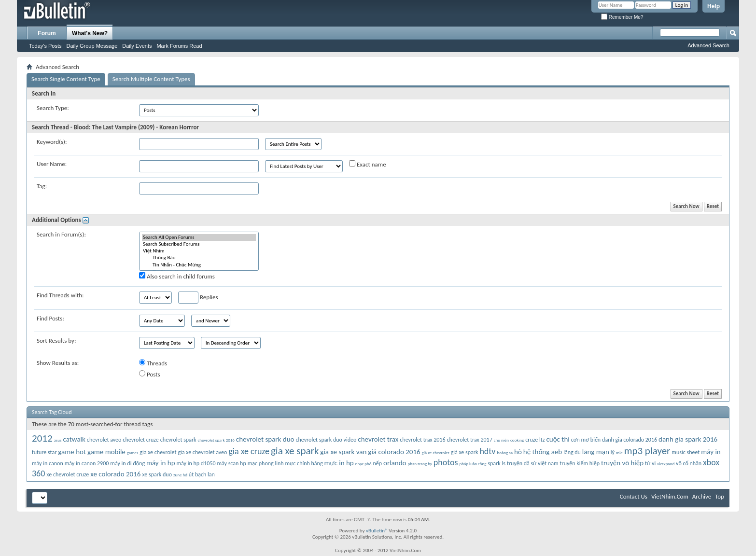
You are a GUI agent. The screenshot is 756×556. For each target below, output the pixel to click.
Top (720, 496)
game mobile (106, 452)
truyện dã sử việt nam (533, 463)
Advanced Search (708, 45)
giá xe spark (465, 452)
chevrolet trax (378, 439)
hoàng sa (505, 452)
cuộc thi (558, 439)
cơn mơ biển (586, 440)
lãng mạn (596, 452)
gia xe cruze (249, 451)
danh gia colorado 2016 (630, 440)
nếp (377, 463)
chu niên (501, 440)
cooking (517, 440)
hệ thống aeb (543, 452)
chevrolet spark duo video (326, 440)
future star (44, 452)
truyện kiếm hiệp (580, 463)
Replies (198, 298)
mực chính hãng (304, 463)
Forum (47, 33)
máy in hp (161, 463)
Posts (150, 374)
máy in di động (127, 463)
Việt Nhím (199, 251)
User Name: (52, 164)
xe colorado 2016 (115, 474)
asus (58, 440)
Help (714, 6)
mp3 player (647, 451)
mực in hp (339, 463)
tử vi (650, 463)
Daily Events (137, 46)
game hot (72, 452)
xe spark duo (157, 474)
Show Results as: (58, 363)
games (133, 452)
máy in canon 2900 (87, 463)
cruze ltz (535, 440)
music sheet (686, 452)
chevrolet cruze (140, 440)
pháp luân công (473, 464)
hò (518, 452)
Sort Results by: (56, 341)
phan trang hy (420, 464)
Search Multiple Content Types (151, 79)
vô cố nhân (689, 463)
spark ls (497, 463)
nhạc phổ (364, 464)
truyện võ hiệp (622, 463)
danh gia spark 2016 (688, 439)
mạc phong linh (266, 463)
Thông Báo (199, 258)
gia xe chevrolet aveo (202, 452)
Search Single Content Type (66, 79)
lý (613, 452)
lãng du (572, 452)
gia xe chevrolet (158, 452)
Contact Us (634, 496)
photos (446, 462)
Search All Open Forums (199, 237)
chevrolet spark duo (265, 439)
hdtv (487, 451)
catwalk (74, 439)
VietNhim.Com (670, 496)
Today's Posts (45, 46)
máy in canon (48, 463)
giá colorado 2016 (394, 452)
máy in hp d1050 (196, 463)
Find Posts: (50, 318)
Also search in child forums (177, 276)
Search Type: (53, 108)
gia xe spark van (343, 452)
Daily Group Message (92, 46)
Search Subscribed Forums (199, 244)
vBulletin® (377, 531)
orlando (395, 463)
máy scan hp (231, 463)
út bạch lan (202, 474)
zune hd (180, 475)
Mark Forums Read (179, 46)
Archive (702, 496)
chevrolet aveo (104, 440)
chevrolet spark (178, 440)
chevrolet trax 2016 (422, 440)
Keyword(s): (52, 142)
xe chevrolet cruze (68, 474)
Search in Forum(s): (61, 234)
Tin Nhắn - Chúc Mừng (199, 265)
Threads (153, 363)
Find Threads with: (60, 295)
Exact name (368, 164)
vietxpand (666, 464)
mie (619, 452)
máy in (711, 452)
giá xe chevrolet (436, 452)
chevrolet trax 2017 (470, 440)
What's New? (90, 33)
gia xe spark (295, 451)
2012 (42, 438)
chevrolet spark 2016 (216, 440)
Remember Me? (622, 17)
